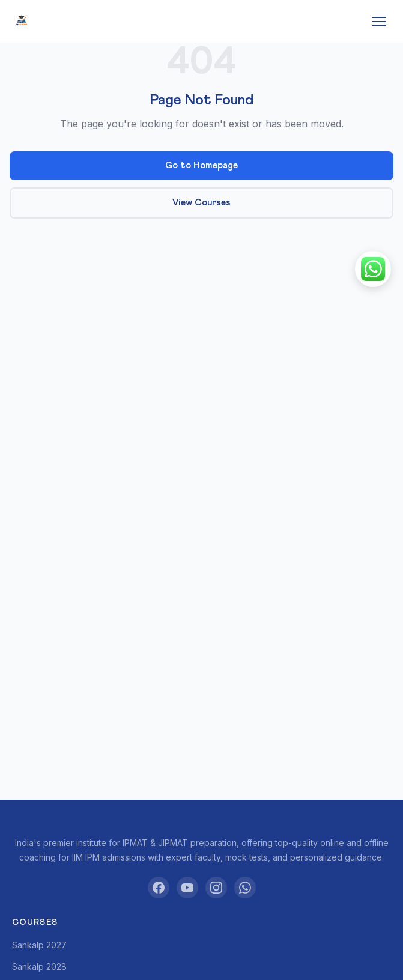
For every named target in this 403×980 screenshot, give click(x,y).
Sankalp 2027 (39, 945)
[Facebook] (159, 888)
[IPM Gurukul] (22, 22)
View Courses (201, 203)
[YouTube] (187, 888)
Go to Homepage (201, 165)
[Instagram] (216, 888)
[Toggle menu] (379, 22)
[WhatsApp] (245, 888)
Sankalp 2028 (39, 966)
